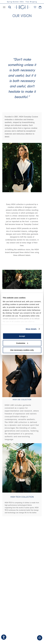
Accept (22, 336)
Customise (22, 343)
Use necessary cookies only (22, 350)
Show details (31, 329)
